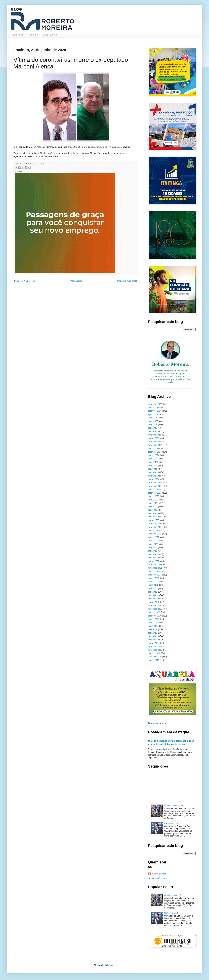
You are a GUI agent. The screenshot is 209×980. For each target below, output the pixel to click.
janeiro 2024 (154, 479)
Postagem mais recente (25, 281)
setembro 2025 (155, 411)
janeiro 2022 (154, 561)
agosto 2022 (154, 537)
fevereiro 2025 (155, 435)
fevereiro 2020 (155, 640)
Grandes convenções (174, 806)
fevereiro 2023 (155, 517)
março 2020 (153, 636)
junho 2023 (153, 503)
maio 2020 (153, 629)
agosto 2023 (154, 496)
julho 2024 (153, 459)
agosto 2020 (154, 619)
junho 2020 (153, 626)
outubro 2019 (154, 653)
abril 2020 (153, 633)
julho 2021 (153, 582)
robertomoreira (159, 874)
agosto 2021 (154, 578)
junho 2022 (153, 544)
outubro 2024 (154, 449)
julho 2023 (153, 500)
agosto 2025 (154, 414)
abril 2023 (153, 510)
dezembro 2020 (155, 606)
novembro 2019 (155, 650)
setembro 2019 (155, 657)
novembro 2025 (155, 404)
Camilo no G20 (171, 823)
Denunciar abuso (158, 723)
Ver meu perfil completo (159, 878)
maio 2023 (153, 506)
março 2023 (153, 513)
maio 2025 (153, 425)
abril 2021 (153, 592)
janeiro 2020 (154, 643)
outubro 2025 (154, 408)
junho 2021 (153, 585)
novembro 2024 (155, 445)
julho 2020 (153, 623)
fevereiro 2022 (155, 558)
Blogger (111, 965)
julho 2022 (153, 541)
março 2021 (153, 595)
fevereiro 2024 (155, 476)
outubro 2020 (154, 612)
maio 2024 (153, 466)
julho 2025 (153, 418)
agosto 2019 (154, 660)
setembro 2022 (155, 534)
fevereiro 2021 (155, 599)
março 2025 (153, 431)
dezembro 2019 (155, 646)
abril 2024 (153, 469)
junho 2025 (153, 421)
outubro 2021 (154, 571)
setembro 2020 (155, 616)
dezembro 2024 (155, 442)
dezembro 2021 (155, 565)
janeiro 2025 (154, 438)
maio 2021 (153, 589)
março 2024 (153, 472)
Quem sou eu (50, 35)
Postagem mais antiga (127, 281)
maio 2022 (153, 548)
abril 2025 (153, 428)
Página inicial (18, 35)
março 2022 (153, 554)
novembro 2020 (155, 609)
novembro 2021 (155, 568)
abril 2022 (153, 551)
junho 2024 (153, 462)
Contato (34, 35)
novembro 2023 (155, 486)
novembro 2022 (155, 527)
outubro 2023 (154, 489)
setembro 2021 (155, 575)
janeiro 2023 (154, 520)
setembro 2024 (155, 452)
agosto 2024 (154, 455)
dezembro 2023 (155, 483)
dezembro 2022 (155, 524)
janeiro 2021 (154, 602)
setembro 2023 (155, 493)
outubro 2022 (154, 530)
